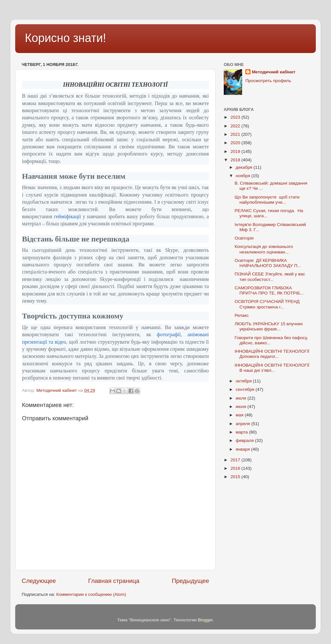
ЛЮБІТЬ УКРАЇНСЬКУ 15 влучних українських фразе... (269, 326)
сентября (246, 389)
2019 (236, 151)
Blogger (205, 620)
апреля (243, 424)
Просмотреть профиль (268, 81)
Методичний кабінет (274, 72)
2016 (236, 468)
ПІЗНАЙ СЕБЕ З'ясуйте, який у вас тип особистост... (270, 277)
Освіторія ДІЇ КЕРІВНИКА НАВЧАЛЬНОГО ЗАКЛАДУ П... (268, 263)
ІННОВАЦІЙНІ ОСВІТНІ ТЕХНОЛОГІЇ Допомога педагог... (272, 354)
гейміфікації (67, 216)
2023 (236, 117)
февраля (245, 440)
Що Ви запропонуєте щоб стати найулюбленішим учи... (267, 200)
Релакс (242, 315)
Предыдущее (190, 581)
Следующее (39, 581)
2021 (236, 134)
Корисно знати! (65, 38)
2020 (236, 143)
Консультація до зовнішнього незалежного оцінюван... (264, 249)
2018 (236, 160)
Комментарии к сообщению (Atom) (91, 594)
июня (241, 407)
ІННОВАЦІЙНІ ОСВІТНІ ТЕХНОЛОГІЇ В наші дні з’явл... (272, 368)
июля (241, 398)
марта (242, 432)
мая (240, 415)
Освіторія (244, 238)
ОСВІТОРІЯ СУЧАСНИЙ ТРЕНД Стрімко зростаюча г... (267, 304)
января (243, 449)
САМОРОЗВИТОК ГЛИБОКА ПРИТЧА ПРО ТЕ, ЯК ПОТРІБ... (269, 290)
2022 (236, 126)
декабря (245, 167)
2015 (236, 477)
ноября (243, 176)
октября (244, 381)
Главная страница (114, 581)
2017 (236, 460)
